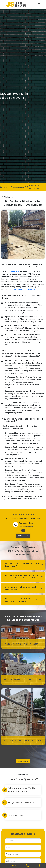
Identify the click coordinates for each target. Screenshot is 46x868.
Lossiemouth (17, 187)
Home (4, 187)
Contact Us (23, 536)
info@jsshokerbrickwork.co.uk (21, 803)
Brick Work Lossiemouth (23, 644)
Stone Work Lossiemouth (23, 741)
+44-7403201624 (26, 526)
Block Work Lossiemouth (33, 187)
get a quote (23, 761)
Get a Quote (11, 866)
